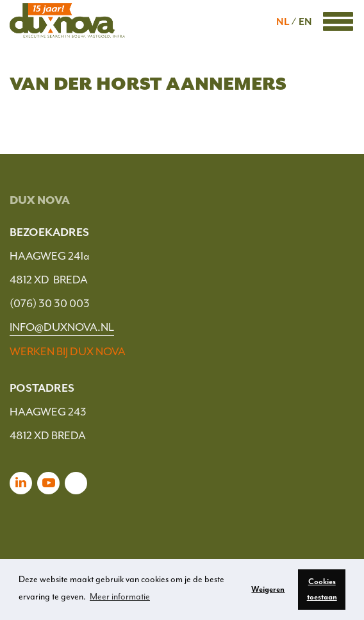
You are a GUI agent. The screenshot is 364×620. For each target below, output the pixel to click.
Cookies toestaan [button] (322, 589)
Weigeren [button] (268, 589)
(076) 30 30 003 (50, 303)
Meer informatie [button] (120, 597)
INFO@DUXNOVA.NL (62, 327)
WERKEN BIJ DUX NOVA (68, 351)
